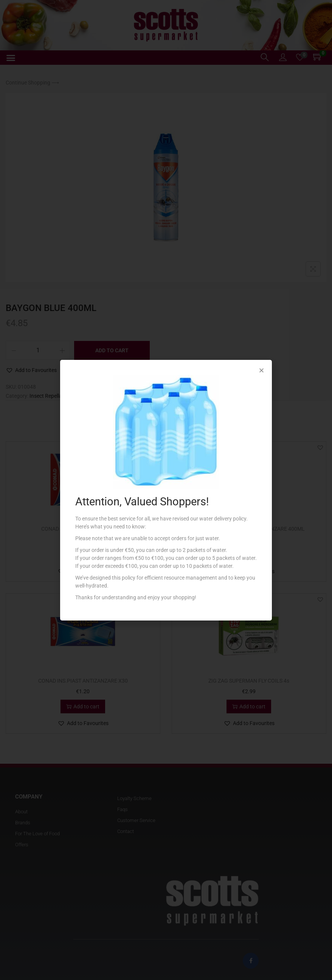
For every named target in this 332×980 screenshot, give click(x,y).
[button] (261, 370)
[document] (166, 490)
